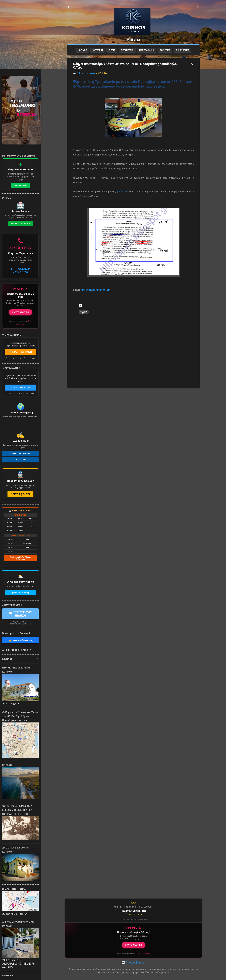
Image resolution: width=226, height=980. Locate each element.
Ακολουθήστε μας (21, 640)
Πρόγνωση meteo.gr (20, 593)
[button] (192, 64)
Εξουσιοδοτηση (20, 460)
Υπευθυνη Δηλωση (20, 453)
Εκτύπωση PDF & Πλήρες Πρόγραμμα (20, 558)
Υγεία (84, 312)
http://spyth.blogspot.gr (95, 290)
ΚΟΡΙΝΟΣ (82, 50)
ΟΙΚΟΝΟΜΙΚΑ (183, 50)
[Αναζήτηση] (198, 8)
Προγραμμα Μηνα (21, 224)
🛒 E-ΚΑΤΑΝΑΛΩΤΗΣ (20, 387)
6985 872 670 (133, 914)
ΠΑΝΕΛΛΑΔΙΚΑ (147, 50)
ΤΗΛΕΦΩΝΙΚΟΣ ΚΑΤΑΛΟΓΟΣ (21, 271)
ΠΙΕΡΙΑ (112, 50)
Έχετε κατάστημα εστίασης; (133, 954)
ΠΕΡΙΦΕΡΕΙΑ (127, 50)
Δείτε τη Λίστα (21, 186)
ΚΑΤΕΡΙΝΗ (98, 50)
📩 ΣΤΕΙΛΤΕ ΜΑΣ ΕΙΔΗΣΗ (20, 614)
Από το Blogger (133, 963)
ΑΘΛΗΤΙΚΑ (165, 50)
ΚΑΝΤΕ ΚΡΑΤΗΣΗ (134, 945)
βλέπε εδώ (123, 192)
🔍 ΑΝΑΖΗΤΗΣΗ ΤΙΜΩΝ (20, 352)
